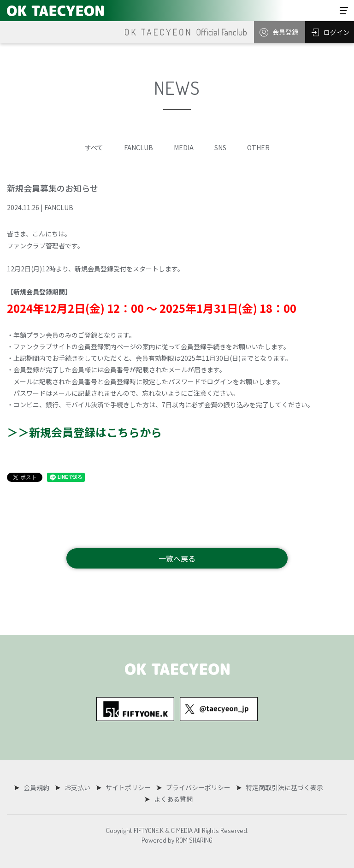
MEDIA (184, 147)
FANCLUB (139, 147)
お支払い (78, 787)
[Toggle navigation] (344, 11)
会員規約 (38, 787)
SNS (220, 147)
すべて (94, 147)
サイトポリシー (128, 787)
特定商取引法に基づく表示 (282, 787)
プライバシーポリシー (197, 787)
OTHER (258, 147)
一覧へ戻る (177, 558)
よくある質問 (173, 799)
